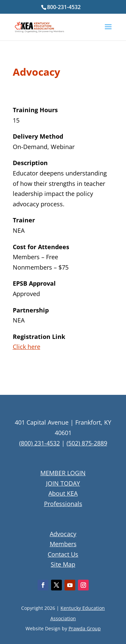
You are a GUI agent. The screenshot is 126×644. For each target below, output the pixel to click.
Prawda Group (85, 628)
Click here (27, 347)
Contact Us (63, 554)
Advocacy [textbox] (36, 73)
